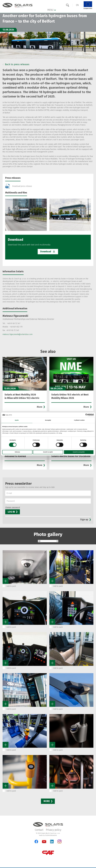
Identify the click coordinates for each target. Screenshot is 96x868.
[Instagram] (59, 843)
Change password (13, 507)
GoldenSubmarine (51, 835)
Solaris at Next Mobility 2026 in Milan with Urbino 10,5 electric (22, 396)
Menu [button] (52, 10)
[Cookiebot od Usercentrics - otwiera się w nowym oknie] (82, 415)
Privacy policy (54, 830)
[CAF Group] (48, 853)
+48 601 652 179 (16, 327)
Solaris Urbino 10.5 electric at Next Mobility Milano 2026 (70, 396)
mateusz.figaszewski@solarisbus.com (18, 334)
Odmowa (17, 452)
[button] (77, 5)
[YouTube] (44, 843)
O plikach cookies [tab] (79, 420)
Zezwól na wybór (48, 452)
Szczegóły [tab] (48, 420)
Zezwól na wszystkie (79, 452)
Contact (39, 830)
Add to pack (11, 586)
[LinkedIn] (52, 842)
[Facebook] (36, 842)
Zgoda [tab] (17, 420)
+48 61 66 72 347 (14, 323)
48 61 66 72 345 (13, 330)
